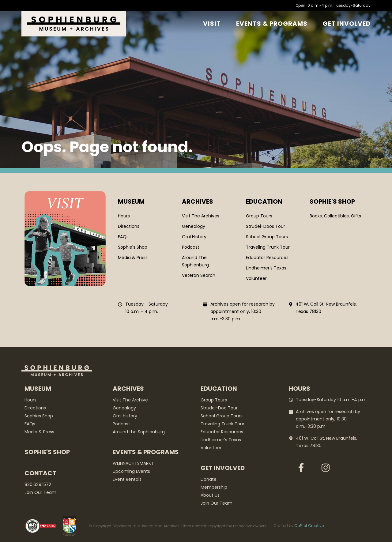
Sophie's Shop (47, 452)
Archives (198, 201)
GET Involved (347, 24)
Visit (212, 24)
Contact (40, 473)
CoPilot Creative (309, 526)
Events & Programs (272, 24)
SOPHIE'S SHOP (332, 201)
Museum (131, 201)
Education (264, 201)
